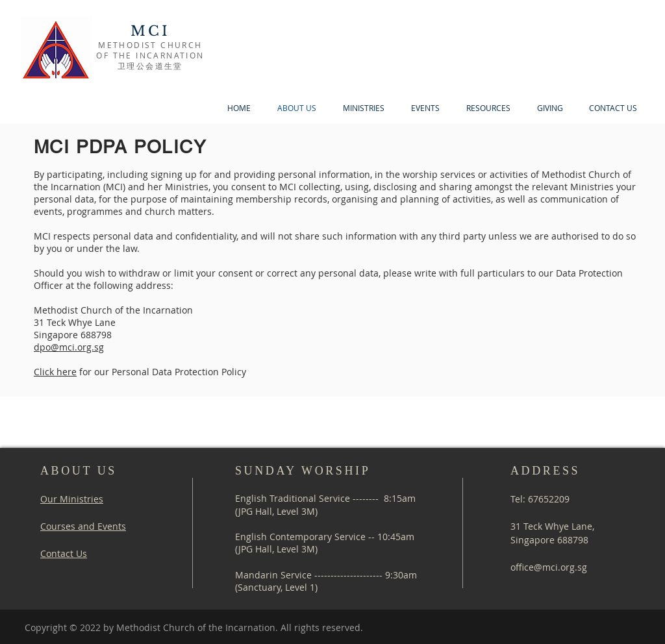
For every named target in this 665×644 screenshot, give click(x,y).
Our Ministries (72, 499)
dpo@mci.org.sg (69, 347)
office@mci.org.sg (549, 567)
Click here (55, 372)
